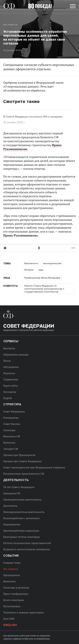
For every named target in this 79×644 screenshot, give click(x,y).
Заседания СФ (12, 493)
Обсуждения (11, 367)
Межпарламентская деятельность (24, 512)
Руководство (11, 418)
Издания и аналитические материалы (27, 549)
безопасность (31, 263)
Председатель (12, 575)
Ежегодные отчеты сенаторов (21, 537)
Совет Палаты (12, 424)
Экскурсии (10, 392)
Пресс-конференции (16, 594)
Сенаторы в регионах (16, 588)
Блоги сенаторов (13, 600)
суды (41, 270)
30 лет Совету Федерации (19, 487)
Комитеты (9, 581)
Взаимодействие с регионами (21, 518)
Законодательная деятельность (22, 499)
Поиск (7, 361)
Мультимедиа (12, 606)
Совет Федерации (14, 411)
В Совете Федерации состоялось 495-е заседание (33, 117)
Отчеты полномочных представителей (27, 543)
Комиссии (9, 443)
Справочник (11, 379)
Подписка (9, 373)
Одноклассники (39, 248)
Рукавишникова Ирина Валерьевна (42, 278)
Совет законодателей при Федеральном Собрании (34, 467)
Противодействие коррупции (21, 531)
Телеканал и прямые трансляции (24, 612)
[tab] (39, 248)
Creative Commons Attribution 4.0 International (27, 639)
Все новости (10, 25)
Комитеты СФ (12, 436)
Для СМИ (9, 619)
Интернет (29, 270)
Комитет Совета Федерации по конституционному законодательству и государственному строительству (44, 289)
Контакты (9, 348)
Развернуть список (74, 248)
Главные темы (12, 563)
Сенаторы (9, 430)
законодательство (52, 263)
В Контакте (5, 248)
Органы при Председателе (19, 455)
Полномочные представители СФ (24, 474)
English (8, 398)
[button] (72, 7)
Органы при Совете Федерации (22, 461)
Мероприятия (12, 524)
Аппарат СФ (11, 449)
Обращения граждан (16, 354)
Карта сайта (10, 386)
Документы (10, 506)
